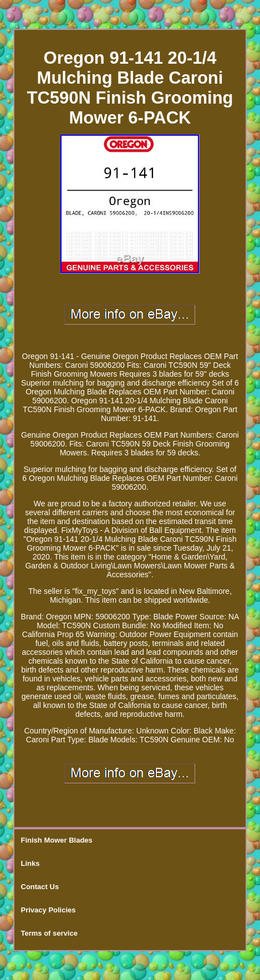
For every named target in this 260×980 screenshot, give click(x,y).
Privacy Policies (49, 910)
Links (30, 863)
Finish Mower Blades (57, 840)
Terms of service (49, 933)
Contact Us (40, 887)
